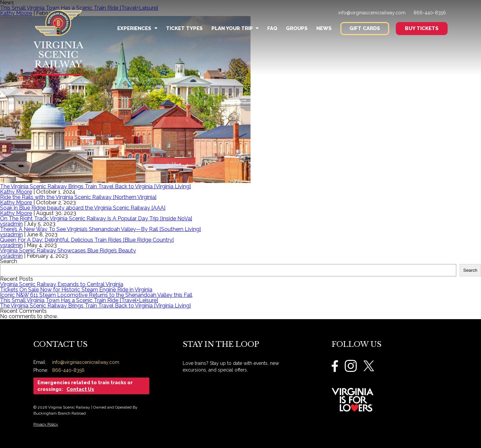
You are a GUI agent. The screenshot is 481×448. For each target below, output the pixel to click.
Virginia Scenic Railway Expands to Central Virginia (62, 284)
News (324, 29)
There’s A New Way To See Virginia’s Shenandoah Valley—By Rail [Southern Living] (100, 229)
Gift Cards (365, 28)
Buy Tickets (422, 28)
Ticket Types (184, 29)
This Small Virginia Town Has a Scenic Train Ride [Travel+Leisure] (79, 300)
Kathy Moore (16, 192)
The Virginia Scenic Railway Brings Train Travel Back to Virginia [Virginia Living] (95, 186)
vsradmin (11, 224)
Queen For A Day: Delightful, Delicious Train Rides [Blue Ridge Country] (87, 240)
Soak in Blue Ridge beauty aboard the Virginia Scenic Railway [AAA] (83, 208)
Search (9, 261)
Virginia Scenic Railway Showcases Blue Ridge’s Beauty (68, 251)
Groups (297, 29)
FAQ (272, 29)
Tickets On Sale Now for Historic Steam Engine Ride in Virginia (76, 290)
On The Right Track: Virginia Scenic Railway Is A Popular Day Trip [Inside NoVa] (96, 218)
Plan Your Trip (235, 29)
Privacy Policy (46, 424)
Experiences (137, 29)
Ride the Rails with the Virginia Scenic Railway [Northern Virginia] (78, 197)
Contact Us (80, 389)
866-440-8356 (430, 13)
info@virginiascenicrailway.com (372, 13)
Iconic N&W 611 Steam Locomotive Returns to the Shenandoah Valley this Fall (96, 295)
